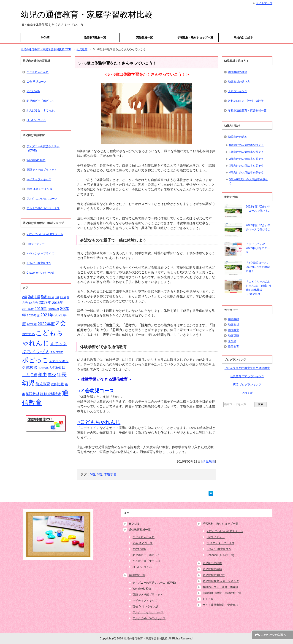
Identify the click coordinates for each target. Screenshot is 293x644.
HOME (46, 38)
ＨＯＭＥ (134, 524)
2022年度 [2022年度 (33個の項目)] (46, 324)
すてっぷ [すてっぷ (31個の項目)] (58, 344)
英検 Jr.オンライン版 (39, 189)
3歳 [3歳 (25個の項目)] (31, 297)
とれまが (247, 393)
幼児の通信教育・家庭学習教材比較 (87, 15)
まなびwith (33, 91)
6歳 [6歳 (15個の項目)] (57, 297)
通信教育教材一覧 (95, 38)
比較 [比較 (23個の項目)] (61, 384)
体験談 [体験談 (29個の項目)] (32, 368)
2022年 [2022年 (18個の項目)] (32, 324)
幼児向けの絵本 (243, 38)
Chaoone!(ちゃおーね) (40, 273)
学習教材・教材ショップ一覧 (195, 38)
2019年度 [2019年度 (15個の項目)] (53, 309)
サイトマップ (264, 3)
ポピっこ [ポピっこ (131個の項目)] (35, 360)
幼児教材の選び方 (239, 82)
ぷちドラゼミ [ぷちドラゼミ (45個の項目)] (36, 351)
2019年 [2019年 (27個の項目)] (41, 309)
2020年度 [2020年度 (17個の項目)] (33, 315)
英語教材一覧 (144, 38)
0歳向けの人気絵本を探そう (246, 145)
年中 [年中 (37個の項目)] (43, 375)
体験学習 (110, 474)
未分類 (232, 341)
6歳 (99, 474)
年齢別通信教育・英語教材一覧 (247, 110)
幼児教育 (209, 461)
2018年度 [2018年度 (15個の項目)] (28, 309)
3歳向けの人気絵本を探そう (246, 166)
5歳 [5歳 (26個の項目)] (44, 297)
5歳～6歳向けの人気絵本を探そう (248, 181)
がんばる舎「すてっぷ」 (42, 110)
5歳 (92, 474)
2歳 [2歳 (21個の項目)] (25, 297)
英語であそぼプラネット (42, 170)
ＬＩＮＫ (208, 599)
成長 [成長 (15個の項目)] (54, 384)
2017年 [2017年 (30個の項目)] (45, 302)
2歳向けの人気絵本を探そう (246, 159)
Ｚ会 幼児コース (37, 82)
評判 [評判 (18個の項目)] (43, 394)
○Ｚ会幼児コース (96, 391)
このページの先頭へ (274, 635)
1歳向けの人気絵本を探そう (246, 152)
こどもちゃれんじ (38, 72)
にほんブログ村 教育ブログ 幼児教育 (247, 368)
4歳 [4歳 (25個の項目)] (37, 297)
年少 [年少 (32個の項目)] (52, 375)
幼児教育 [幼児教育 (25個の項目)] (43, 384)
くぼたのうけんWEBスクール (45, 234)
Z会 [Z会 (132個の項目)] (61, 323)
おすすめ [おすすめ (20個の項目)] (28, 334)
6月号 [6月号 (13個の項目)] (51, 297)
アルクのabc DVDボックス (43, 208)
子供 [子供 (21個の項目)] (34, 375)
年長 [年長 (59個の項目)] (62, 374)
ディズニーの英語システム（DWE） (43, 148)
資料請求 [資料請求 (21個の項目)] (54, 394)
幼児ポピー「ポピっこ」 (42, 101)
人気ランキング (238, 91)
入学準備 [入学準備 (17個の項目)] (55, 368)
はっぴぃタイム (36, 120)
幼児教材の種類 (238, 72)
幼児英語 (233, 336)
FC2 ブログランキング (247, 385)
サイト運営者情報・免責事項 (220, 605)
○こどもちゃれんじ (99, 422)
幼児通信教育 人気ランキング (221, 581)
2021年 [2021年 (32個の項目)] (47, 315)
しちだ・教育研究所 (39, 263)
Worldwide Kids (36, 160)
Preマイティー (36, 244)
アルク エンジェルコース (42, 199)
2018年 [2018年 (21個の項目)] (58, 303)
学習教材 (233, 319)
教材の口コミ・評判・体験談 (246, 101)
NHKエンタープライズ (40, 253)
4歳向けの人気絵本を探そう (246, 172)
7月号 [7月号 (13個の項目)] (63, 297)
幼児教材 (233, 325)
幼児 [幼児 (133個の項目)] (28, 383)
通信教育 (233, 347)
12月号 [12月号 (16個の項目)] (33, 303)
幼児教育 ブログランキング (247, 376)
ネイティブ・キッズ (39, 179)
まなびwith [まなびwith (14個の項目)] (57, 352)
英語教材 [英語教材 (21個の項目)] (33, 394)
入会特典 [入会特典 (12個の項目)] (43, 368)
